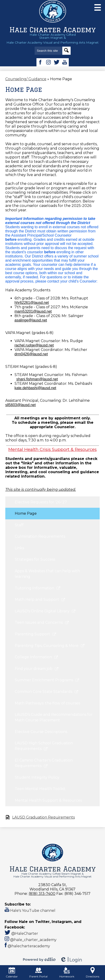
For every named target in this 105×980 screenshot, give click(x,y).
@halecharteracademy (27, 946)
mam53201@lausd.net (33, 311)
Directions (93, 973)
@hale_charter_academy (31, 940)
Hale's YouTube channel (30, 911)
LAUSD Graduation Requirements (43, 817)
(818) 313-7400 (42, 894)
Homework (67, 973)
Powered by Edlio (39, 959)
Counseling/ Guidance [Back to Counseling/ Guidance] (26, 79)
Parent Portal (38, 973)
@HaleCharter (21, 933)
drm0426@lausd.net (31, 354)
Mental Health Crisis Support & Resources (52, 449)
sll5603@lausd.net (21, 405)
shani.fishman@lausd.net (37, 379)
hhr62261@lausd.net (32, 303)
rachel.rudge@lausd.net (34, 345)
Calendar (12, 973)
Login (71, 960)
